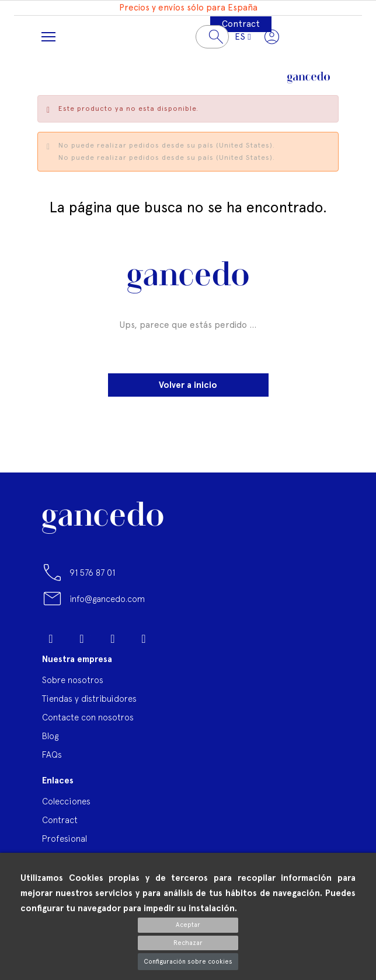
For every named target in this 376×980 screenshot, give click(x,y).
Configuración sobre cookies (188, 962)
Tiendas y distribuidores (89, 699)
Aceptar (188, 925)
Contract (241, 24)
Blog (50, 736)
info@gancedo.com (107, 599)
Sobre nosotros (73, 680)
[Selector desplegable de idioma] (243, 37)
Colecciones (66, 801)
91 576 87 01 (92, 573)
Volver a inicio (188, 385)
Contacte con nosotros (88, 717)
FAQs (52, 755)
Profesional (65, 839)
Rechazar (188, 943)
